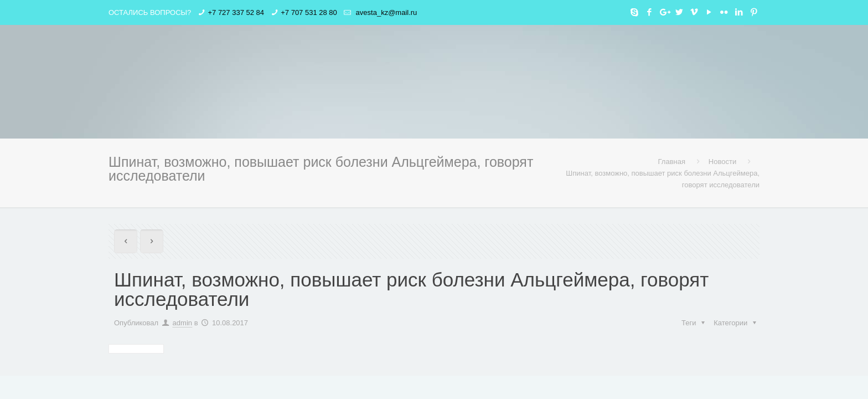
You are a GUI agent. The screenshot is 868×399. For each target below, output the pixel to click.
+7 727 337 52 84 (236, 12)
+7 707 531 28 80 (309, 12)
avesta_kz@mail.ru (385, 12)
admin (182, 323)
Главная (672, 162)
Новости (722, 162)
